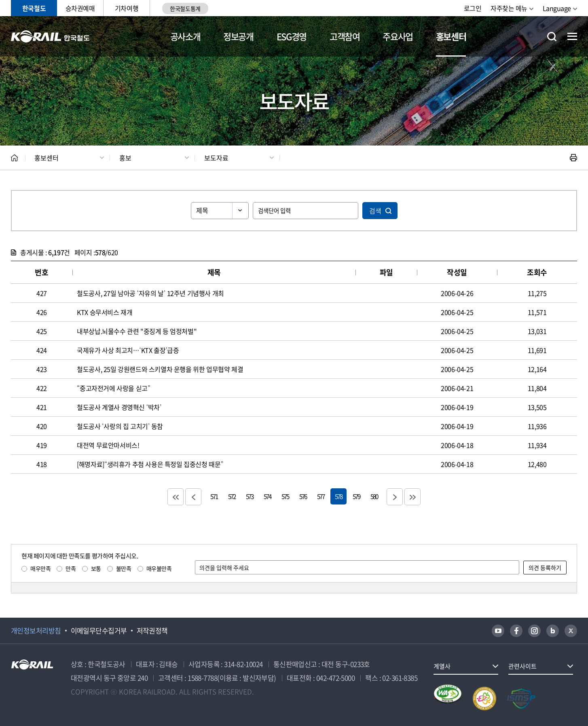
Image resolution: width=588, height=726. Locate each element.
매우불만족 (159, 568)
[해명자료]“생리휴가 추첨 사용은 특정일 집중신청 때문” (150, 464)
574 (267, 496)
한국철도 (34, 8)
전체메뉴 (572, 36)
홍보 (125, 158)
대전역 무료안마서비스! (108, 445)
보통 (96, 568)
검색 (375, 211)
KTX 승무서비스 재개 (105, 312)
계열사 (442, 666)
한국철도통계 (185, 8)
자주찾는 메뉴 (509, 8)
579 (356, 496)
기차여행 (127, 8)
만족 (71, 568)
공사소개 (185, 36)
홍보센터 (451, 36)
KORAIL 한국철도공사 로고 (50, 36)
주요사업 (398, 36)
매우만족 (40, 568)
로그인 (473, 8)
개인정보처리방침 (36, 631)
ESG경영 (292, 36)
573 (250, 496)
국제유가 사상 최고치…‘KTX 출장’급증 (128, 350)
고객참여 (345, 36)
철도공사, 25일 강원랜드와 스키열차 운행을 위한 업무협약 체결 (160, 369)
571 (214, 496)
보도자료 (216, 158)
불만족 (124, 568)
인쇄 (573, 158)
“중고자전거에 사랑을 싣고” (114, 388)
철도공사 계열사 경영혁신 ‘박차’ (119, 407)
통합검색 (552, 37)
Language (557, 8)
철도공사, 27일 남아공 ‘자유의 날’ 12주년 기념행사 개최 (150, 293)
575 (285, 496)
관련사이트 (522, 666)
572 (232, 496)
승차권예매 (80, 8)
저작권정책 (152, 631)
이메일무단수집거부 (99, 631)
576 (303, 496)
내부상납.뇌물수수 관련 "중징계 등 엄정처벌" (137, 331)
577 (321, 496)
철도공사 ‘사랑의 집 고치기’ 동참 (120, 426)
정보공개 (238, 36)
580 (374, 496)
